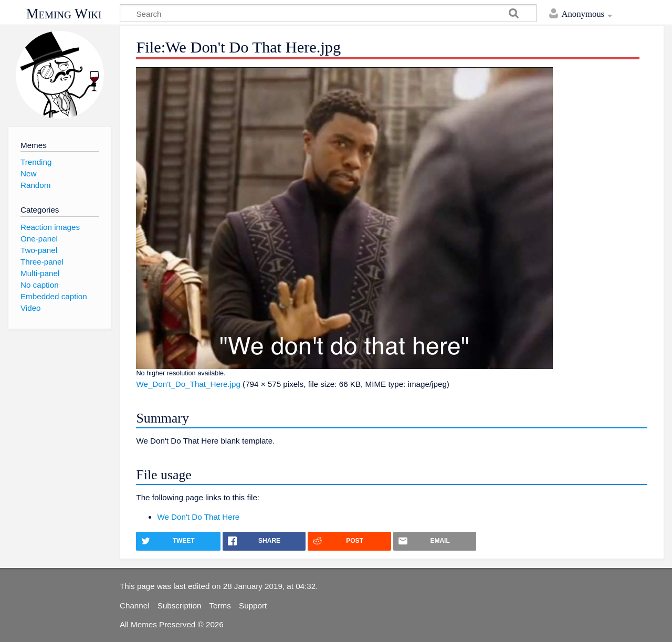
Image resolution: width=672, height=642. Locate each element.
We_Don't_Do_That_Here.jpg (188, 384)
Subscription (180, 606)
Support (253, 606)
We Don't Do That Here (198, 517)
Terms (220, 606)
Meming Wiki (64, 14)
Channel (135, 606)
